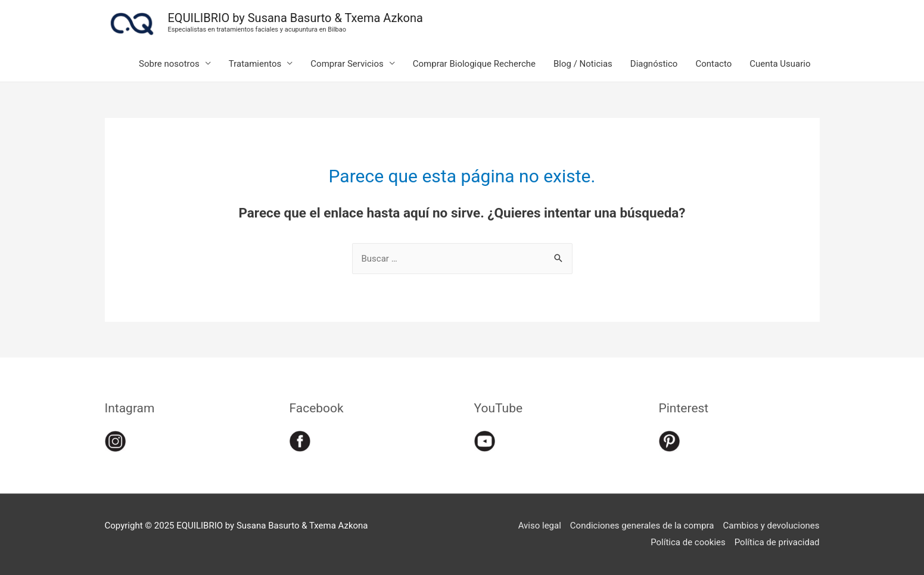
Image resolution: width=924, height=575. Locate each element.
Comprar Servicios (347, 64)
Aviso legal (540, 526)
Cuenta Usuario (780, 64)
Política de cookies (688, 542)
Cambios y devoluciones (771, 526)
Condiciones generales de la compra (642, 526)
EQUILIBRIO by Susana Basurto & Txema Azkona (295, 18)
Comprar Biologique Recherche (474, 64)
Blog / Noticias (583, 64)
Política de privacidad (777, 542)
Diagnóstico (654, 64)
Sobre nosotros (169, 64)
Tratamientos (255, 64)
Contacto (713, 64)
